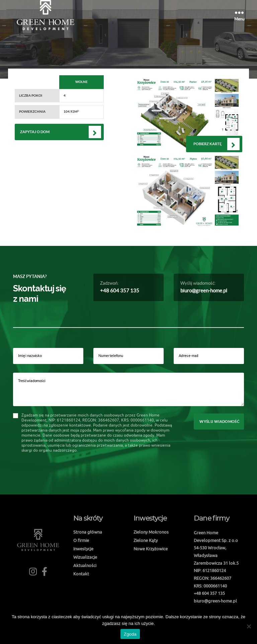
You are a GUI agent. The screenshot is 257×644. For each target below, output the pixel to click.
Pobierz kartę (207, 144)
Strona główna (88, 532)
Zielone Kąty (146, 540)
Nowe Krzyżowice (151, 549)
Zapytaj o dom (35, 132)
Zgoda (130, 634)
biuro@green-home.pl (204, 291)
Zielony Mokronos (151, 532)
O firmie (81, 540)
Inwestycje (83, 549)
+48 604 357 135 (120, 291)
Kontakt (81, 574)
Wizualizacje (85, 557)
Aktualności (85, 565)
